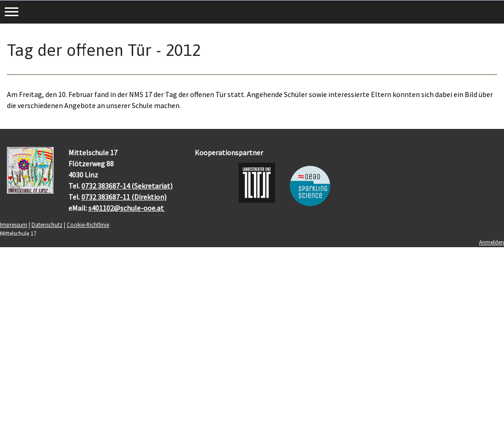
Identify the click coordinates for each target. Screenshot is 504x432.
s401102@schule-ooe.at (127, 208)
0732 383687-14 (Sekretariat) (127, 186)
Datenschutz (47, 225)
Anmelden (492, 242)
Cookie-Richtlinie (88, 225)
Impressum (14, 225)
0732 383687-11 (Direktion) (124, 197)
